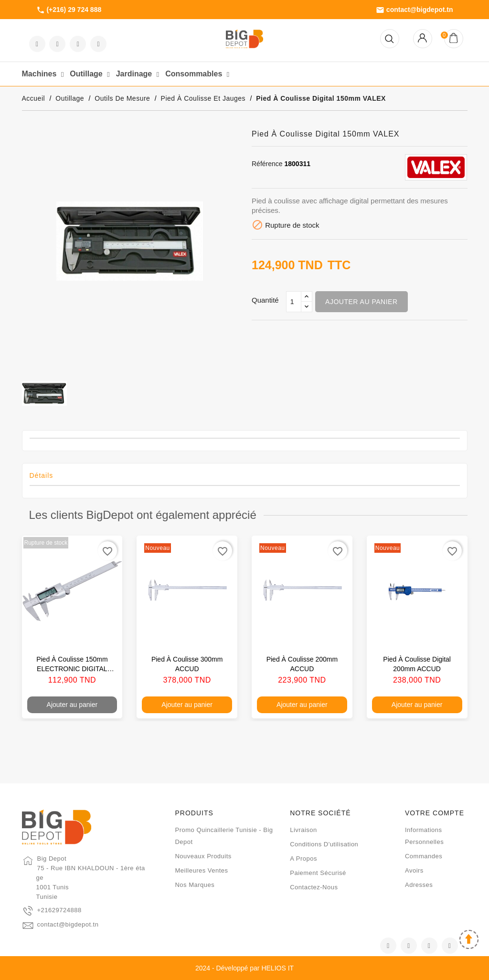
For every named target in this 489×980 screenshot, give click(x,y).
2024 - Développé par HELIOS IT (244, 968)
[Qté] (294, 302)
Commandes (424, 856)
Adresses (419, 885)
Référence (267, 164)
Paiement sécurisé (318, 873)
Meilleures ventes (201, 870)
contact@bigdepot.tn (415, 10)
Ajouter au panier (361, 302)
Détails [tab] (42, 475)
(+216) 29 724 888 (69, 10)
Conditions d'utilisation (324, 844)
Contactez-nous (314, 887)
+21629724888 (59, 910)
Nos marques (195, 885)
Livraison (303, 830)
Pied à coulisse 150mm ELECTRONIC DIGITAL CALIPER (72, 669)
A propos (303, 859)
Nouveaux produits (203, 856)
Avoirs (414, 870)
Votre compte (435, 813)
